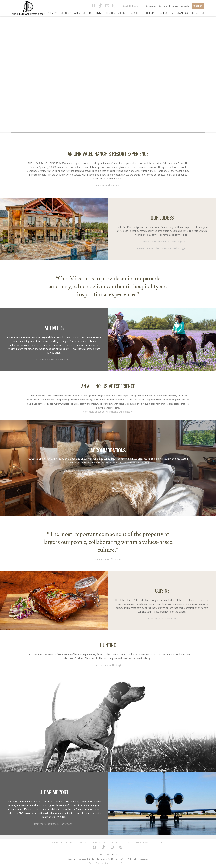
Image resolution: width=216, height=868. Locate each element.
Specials (185, 6)
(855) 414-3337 (131, 6)
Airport (104, 843)
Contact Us (151, 6)
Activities (86, 843)
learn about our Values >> (108, 559)
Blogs (126, 843)
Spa (95, 843)
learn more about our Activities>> (54, 360)
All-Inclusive (60, 843)
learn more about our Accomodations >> (108, 469)
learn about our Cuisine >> (162, 619)
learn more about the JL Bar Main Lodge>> (162, 242)
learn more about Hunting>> (108, 665)
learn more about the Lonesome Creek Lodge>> (162, 248)
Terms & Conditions (99, 863)
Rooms (74, 843)
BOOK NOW (198, 6)
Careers (163, 6)
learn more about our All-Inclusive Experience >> (108, 412)
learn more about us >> (108, 185)
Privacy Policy (120, 863)
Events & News (140, 843)
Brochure (174, 6)
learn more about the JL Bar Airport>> (54, 824)
